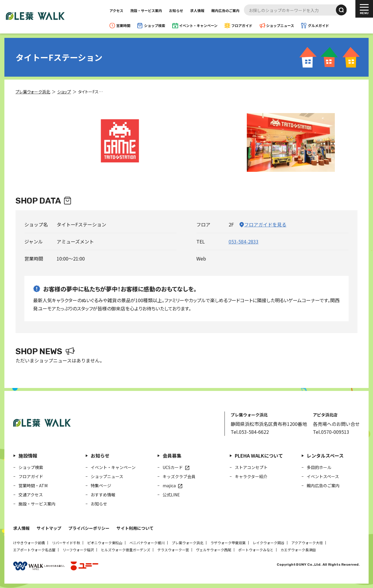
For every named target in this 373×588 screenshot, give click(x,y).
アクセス (116, 10)
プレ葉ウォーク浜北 (188, 543)
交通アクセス (31, 495)
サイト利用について (135, 528)
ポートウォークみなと (256, 550)
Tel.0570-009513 (331, 432)
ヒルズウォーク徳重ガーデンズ (126, 550)
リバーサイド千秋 (66, 543)
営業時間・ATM (33, 485)
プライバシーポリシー (89, 528)
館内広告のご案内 (225, 10)
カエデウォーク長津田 (298, 550)
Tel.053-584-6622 (250, 432)
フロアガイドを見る (265, 224)
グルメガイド (318, 25)
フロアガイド (242, 25)
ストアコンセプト (251, 467)
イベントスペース (323, 476)
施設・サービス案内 (146, 10)
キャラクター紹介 (251, 476)
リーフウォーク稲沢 (78, 550)
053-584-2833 (244, 241)
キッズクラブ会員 (179, 476)
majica (169, 485)
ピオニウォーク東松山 (105, 543)
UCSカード (173, 467)
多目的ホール (319, 467)
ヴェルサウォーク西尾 (214, 550)
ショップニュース (280, 25)
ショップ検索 (155, 25)
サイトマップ (49, 528)
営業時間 (123, 25)
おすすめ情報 (103, 495)
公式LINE (171, 495)
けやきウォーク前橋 (29, 543)
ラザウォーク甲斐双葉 (228, 543)
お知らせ (176, 10)
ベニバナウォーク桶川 (147, 543)
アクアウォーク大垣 (307, 543)
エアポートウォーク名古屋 (34, 550)
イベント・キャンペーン (198, 25)
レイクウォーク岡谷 (269, 543)
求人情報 (197, 10)
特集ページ (101, 485)
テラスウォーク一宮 (173, 550)
